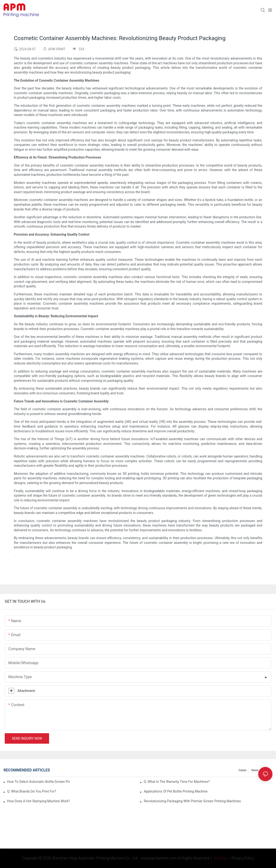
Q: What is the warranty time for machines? (177, 782)
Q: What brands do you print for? (32, 791)
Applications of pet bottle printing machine (176, 791)
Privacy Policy (243, 858)
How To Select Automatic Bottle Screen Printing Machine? (38, 782)
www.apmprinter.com (159, 858)
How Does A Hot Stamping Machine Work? (39, 801)
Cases (242, 770)
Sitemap (220, 858)
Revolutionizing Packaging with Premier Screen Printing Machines (192, 801)
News (255, 770)
